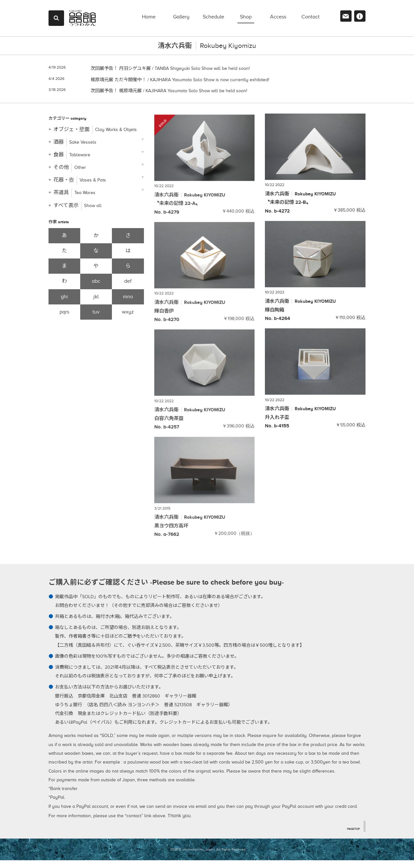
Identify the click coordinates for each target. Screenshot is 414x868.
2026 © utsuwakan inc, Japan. (193, 857)
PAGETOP (352, 836)
